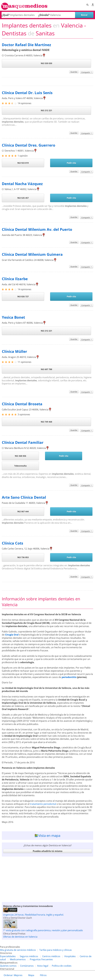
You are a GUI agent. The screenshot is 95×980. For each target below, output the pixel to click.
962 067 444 (23, 511)
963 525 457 (23, 198)
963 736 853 (23, 557)
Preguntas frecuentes (41, 959)
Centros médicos (51, 956)
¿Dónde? (44, 15)
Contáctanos (27, 966)
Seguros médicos (29, 956)
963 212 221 (46, 110)
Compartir (87, 72)
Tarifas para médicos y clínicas (56, 950)
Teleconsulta (20, 466)
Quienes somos (8, 966)
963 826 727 (23, 296)
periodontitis (69, 677)
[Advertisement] (47, 879)
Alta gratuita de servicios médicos (18, 950)
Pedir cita (71, 163)
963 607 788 (46, 369)
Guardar (74, 72)
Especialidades (8, 956)
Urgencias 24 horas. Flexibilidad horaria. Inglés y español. (33, 915)
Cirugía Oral (12, 635)
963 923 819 (23, 163)
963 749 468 (46, 422)
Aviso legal (43, 966)
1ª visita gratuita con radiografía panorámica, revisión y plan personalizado (43, 930)
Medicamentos (18, 959)
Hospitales (70, 956)
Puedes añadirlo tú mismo (48, 851)
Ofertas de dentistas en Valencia (20, 937)
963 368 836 (20, 456)
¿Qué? (6, 15)
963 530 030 (46, 63)
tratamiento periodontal (43, 804)
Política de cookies (62, 966)
